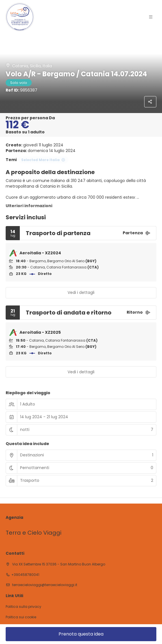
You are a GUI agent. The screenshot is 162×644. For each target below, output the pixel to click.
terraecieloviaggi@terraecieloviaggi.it (44, 585)
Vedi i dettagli (81, 292)
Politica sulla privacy (23, 607)
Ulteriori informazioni (29, 206)
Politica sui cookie (21, 617)
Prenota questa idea (81, 634)
